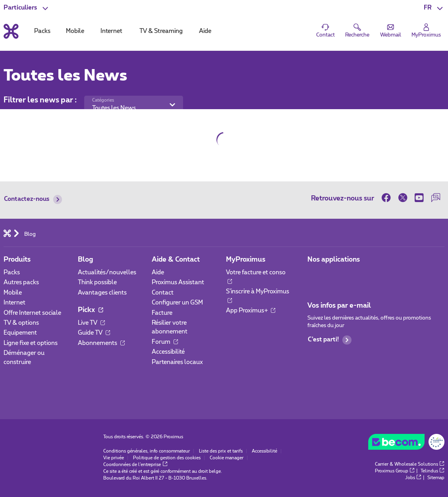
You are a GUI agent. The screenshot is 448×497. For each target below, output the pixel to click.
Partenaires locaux (177, 362)
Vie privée (114, 458)
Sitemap (436, 478)
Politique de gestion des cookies (167, 458)
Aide (158, 273)
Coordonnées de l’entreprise (135, 465)
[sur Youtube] (419, 198)
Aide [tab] (205, 31)
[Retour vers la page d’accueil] (11, 31)
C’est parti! (330, 340)
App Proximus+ (251, 311)
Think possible (97, 282)
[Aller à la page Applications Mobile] (314, 275)
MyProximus (246, 259)
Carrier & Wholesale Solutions (410, 464)
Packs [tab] (42, 31)
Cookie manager (227, 458)
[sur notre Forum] (436, 198)
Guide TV (94, 333)
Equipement (20, 333)
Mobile (13, 293)
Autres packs (21, 282)
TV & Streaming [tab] (161, 31)
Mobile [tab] (75, 31)
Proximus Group (395, 471)
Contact (163, 293)
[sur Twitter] (403, 198)
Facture (162, 313)
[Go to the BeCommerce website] (406, 444)
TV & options (21, 323)
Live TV (91, 323)
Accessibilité (168, 352)
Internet (14, 303)
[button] (434, 8)
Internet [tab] (111, 31)
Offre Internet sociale (32, 313)
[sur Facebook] (388, 198)
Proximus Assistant (178, 282)
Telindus (433, 471)
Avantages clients (102, 293)
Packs (12, 273)
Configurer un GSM (177, 303)
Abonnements (101, 343)
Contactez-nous (33, 199)
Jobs (413, 478)
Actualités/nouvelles (107, 273)
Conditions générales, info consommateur (147, 451)
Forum (165, 342)
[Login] (426, 31)
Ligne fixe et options (31, 343)
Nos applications (334, 259)
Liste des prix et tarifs (221, 451)
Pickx (90, 310)
